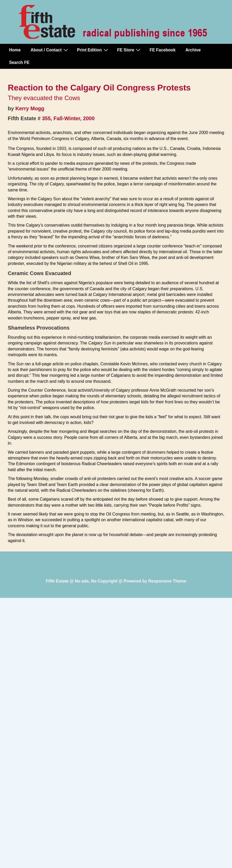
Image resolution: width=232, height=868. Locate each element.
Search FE (19, 62)
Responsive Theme (167, 581)
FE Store (130, 50)
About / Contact (50, 50)
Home (15, 50)
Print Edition (93, 50)
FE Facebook (162, 50)
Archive (193, 50)
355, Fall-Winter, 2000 (68, 118)
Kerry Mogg (30, 108)
